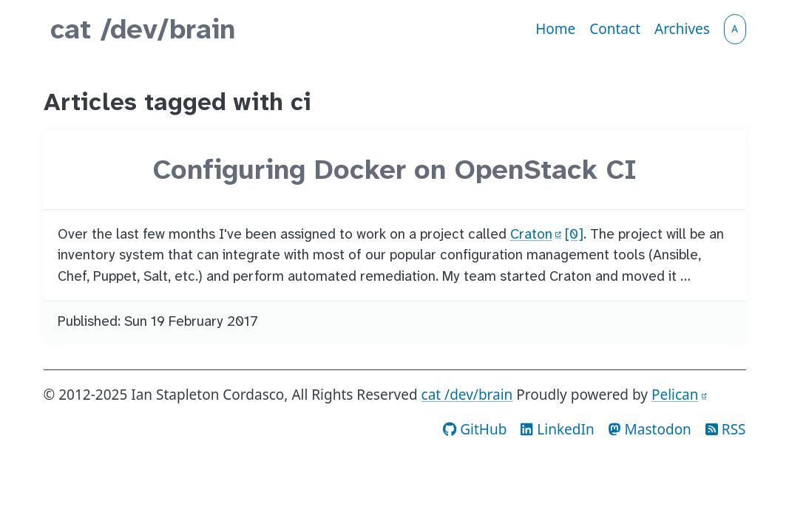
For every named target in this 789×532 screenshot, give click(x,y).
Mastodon (650, 429)
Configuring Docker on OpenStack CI (395, 170)
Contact (615, 29)
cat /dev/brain (143, 29)
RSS (726, 429)
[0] (574, 234)
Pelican (675, 395)
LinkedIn (557, 429)
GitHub (475, 429)
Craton (531, 234)
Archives (682, 29)
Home (555, 29)
